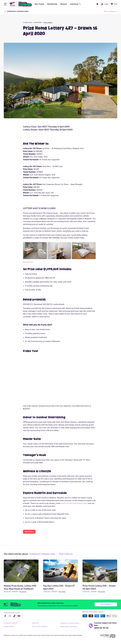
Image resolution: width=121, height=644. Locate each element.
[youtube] (19, 616)
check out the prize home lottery (74, 503)
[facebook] (5, 616)
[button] (5, 4)
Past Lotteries (48, 22)
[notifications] (96, 4)
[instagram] (10, 616)
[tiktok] (14, 616)
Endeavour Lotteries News (70, 623)
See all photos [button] (28, 262)
